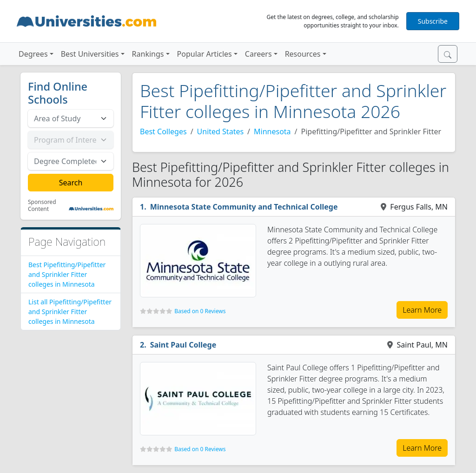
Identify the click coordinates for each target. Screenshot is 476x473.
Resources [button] (303, 54)
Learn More (422, 310)
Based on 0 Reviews (200, 311)
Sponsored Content (42, 206)
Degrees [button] (33, 54)
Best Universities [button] (90, 54)
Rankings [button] (148, 54)
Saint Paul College (183, 345)
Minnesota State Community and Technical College (244, 207)
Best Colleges (163, 131)
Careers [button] (258, 54)
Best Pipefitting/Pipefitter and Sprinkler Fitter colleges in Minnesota (67, 274)
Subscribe (433, 21)
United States (221, 131)
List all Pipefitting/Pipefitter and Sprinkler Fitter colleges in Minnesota (70, 312)
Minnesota (272, 131)
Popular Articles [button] (205, 54)
